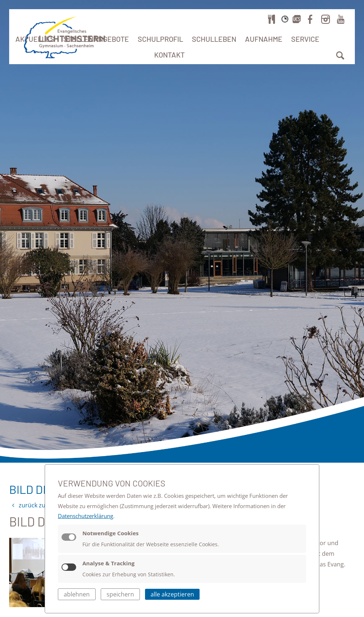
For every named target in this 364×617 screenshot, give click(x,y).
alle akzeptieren (172, 594)
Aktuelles (35, 39)
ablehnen (77, 594)
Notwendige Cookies (111, 533)
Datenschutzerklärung (86, 516)
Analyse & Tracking (109, 563)
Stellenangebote (96, 39)
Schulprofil (160, 39)
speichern (120, 594)
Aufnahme (264, 39)
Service (305, 39)
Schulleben (214, 39)
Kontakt (169, 55)
